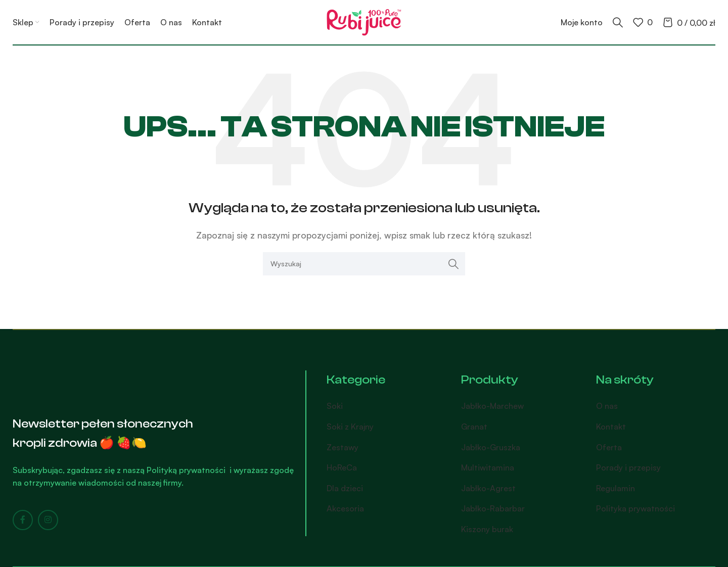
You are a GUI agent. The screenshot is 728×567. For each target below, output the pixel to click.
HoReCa (342, 467)
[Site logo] (364, 21)
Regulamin (616, 488)
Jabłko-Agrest (488, 488)
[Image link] (66, 384)
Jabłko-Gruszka (491, 447)
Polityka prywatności (635, 508)
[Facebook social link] (23, 520)
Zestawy (343, 447)
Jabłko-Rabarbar (493, 508)
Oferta (609, 447)
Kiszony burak (487, 529)
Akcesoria (345, 508)
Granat (474, 427)
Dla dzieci (345, 488)
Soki (335, 406)
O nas (607, 406)
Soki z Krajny (350, 427)
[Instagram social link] (48, 520)
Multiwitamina (488, 467)
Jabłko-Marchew (492, 406)
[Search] (618, 22)
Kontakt (611, 427)
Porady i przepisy (628, 467)
